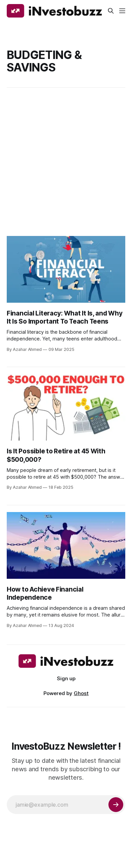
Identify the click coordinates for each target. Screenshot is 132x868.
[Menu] (122, 11)
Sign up (66, 678)
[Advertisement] (66, 162)
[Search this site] (111, 11)
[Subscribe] (116, 805)
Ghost (81, 693)
